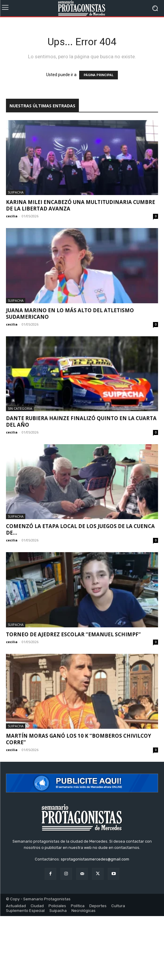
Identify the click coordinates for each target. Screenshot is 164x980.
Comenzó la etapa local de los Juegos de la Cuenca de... (80, 529)
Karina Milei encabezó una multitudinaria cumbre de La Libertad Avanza (81, 205)
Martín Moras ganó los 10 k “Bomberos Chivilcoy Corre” (79, 739)
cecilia (12, 216)
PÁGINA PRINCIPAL (99, 75)
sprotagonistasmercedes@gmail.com (95, 859)
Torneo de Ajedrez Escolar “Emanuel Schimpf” (73, 634)
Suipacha (16, 192)
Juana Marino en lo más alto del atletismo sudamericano (70, 314)
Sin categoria (20, 408)
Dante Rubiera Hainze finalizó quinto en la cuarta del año (81, 421)
